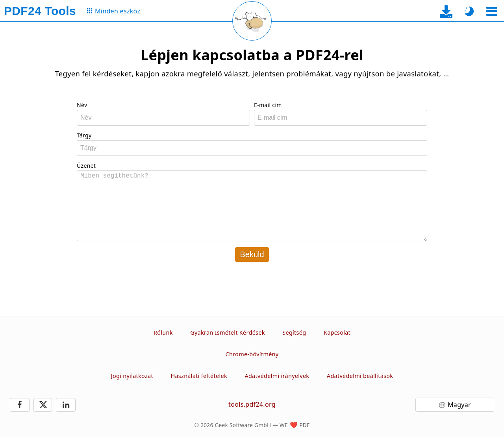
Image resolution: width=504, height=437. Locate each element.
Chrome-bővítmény (252, 354)
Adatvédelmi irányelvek (277, 376)
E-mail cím (268, 105)
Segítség (294, 332)
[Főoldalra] (40, 11)
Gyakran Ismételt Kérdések (228, 332)
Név (82, 105)
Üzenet (86, 166)
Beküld (252, 254)
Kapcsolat (337, 332)
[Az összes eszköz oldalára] (113, 11)
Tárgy (84, 135)
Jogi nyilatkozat (132, 376)
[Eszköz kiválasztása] (492, 11)
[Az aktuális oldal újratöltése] (252, 21)
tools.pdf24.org (252, 404)
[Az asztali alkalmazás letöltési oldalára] (446, 11)
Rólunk (163, 332)
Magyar (459, 405)
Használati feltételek (199, 376)
